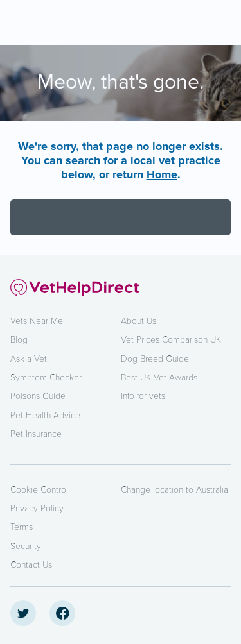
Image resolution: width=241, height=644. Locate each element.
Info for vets (143, 396)
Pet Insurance (36, 434)
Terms (22, 527)
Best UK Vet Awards (159, 377)
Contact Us (31, 565)
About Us (138, 321)
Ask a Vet (29, 359)
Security (26, 546)
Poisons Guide (38, 396)
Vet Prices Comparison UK (171, 340)
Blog (19, 340)
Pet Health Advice (45, 415)
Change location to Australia (174, 490)
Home (162, 174)
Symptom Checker (46, 377)
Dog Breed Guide (155, 359)
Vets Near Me (37, 321)
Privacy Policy (37, 508)
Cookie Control (39, 490)
